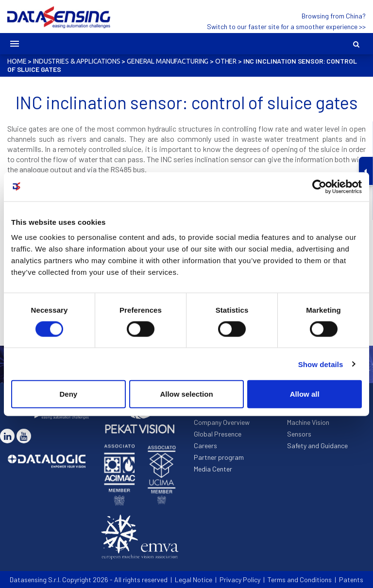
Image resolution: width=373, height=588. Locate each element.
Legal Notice (194, 580)
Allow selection (186, 394)
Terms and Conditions (300, 580)
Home (17, 61)
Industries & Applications (77, 61)
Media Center (213, 469)
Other (226, 61)
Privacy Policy (240, 580)
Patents (351, 580)
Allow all (305, 394)
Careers (205, 445)
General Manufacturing (168, 61)
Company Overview (222, 422)
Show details (321, 364)
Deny (68, 394)
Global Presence (218, 434)
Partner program (219, 457)
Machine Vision (308, 422)
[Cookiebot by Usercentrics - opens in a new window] (319, 186)
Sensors (299, 434)
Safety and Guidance (317, 445)
